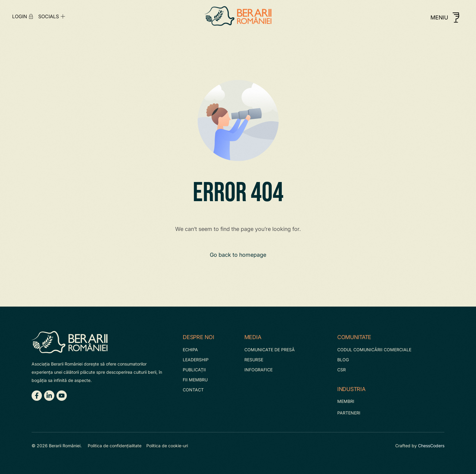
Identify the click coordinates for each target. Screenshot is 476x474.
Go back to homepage (238, 255)
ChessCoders (431, 446)
